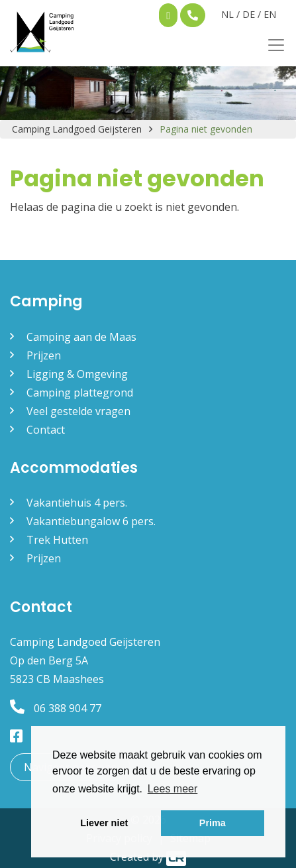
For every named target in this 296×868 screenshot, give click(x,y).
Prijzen (44, 355)
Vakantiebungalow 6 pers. (91, 521)
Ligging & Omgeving (77, 374)
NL (227, 14)
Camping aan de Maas (81, 337)
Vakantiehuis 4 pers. (77, 503)
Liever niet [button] (104, 823)
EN (270, 14)
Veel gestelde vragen (78, 411)
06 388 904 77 (56, 708)
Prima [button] (213, 823)
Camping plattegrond (80, 393)
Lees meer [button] (173, 789)
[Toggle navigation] (272, 45)
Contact (46, 430)
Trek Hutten (57, 540)
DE (249, 14)
